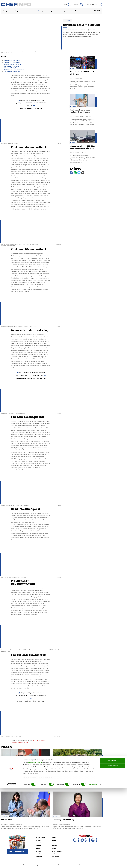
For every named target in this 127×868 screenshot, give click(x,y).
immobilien (75, 11)
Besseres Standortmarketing (13, 64)
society (15, 11)
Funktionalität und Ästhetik (12, 61)
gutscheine (55, 11)
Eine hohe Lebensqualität (12, 66)
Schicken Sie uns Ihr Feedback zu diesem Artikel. (28, 741)
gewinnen (45, 11)
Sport (73, 68)
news (23, 11)
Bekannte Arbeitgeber (11, 68)
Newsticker (79, 4)
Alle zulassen (112, 841)
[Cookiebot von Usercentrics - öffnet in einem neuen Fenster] (11, 865)
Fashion (74, 106)
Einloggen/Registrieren (94, 4)
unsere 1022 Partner (35, 843)
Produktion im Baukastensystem (14, 70)
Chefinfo (68, 20)
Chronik (74, 143)
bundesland (34, 11)
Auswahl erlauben (112, 846)
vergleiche (65, 11)
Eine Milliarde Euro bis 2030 (12, 72)
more (97, 11)
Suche (67, 4)
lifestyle (6, 11)
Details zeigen (94, 865)
